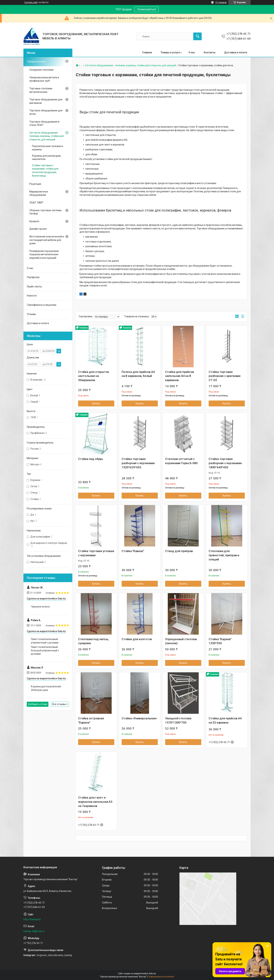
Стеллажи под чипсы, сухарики (93, 641)
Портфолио (33, 277)
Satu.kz (152, 974)
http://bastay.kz (32, 919)
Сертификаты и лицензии (42, 305)
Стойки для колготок (137, 639)
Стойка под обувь (91, 459)
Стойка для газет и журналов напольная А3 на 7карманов (95, 802)
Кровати (34, 221)
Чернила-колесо (40, 607)
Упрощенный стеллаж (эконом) (181, 641)
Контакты (210, 52)
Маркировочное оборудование (39, 193)
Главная (147, 52)
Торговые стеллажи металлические (41, 90)
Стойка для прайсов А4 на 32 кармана (225, 720)
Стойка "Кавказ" (133, 551)
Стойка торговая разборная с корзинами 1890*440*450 (225, 463)
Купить (96, 403)
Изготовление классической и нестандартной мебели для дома (47, 240)
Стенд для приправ (179, 551)
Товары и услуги (170, 52)
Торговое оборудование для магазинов (46, 101)
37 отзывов (221, 2)
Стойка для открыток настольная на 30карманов (94, 376)
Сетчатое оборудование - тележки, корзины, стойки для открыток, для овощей (130, 65)
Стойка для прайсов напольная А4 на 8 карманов (179, 376)
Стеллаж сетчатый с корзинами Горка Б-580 (181, 461)
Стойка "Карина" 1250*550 (220, 641)
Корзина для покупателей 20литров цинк (46, 688)
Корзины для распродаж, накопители (47, 158)
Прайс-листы (34, 287)
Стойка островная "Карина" (91, 720)
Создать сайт (31, 2)
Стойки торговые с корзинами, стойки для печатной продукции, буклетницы (45, 171)
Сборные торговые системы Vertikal (45, 212)
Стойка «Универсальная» (139, 718)
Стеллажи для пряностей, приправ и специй (224, 555)
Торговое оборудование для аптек (46, 112)
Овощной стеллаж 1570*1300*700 (178, 720)
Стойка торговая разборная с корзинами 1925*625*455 (138, 463)
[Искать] (197, 36)
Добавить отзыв (38, 704)
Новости (32, 296)
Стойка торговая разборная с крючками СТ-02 (225, 376)
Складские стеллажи (41, 70)
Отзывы (31, 314)
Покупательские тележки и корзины (47, 148)
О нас (192, 52)
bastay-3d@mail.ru (34, 931)
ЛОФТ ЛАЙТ (36, 203)
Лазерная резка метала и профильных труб (44, 79)
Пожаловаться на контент (161, 977)
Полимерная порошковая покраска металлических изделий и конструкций (44, 254)
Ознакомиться (147, 9)
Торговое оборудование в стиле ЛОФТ (44, 123)
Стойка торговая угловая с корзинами (96, 553)
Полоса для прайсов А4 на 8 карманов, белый (138, 374)
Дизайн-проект (38, 229)
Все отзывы (59, 704)
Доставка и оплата (236, 52)
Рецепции (35, 184)
